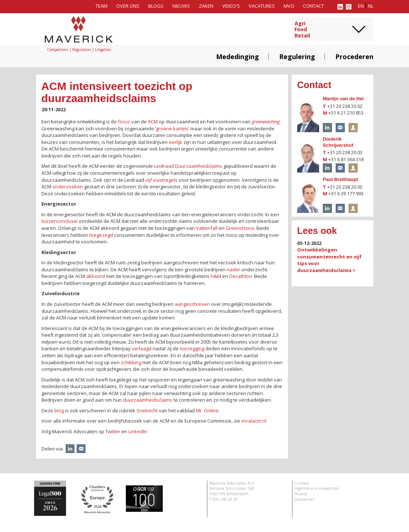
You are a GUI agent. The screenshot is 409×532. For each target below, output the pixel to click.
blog (59, 410)
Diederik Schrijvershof (338, 142)
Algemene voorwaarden (317, 488)
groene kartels (172, 129)
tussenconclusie (60, 221)
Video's (231, 6)
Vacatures (262, 6)
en (361, 6)
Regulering (297, 57)
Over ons (128, 6)
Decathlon (241, 276)
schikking (131, 362)
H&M (216, 276)
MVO (289, 6)
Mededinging (238, 57)
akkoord (96, 276)
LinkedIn (138, 431)
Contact (313, 6)
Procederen (354, 57)
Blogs (156, 6)
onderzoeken (68, 187)
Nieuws (181, 6)
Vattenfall (207, 228)
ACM (153, 122)
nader (233, 269)
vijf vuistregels (161, 180)
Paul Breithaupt (340, 179)
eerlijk (176, 142)
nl (371, 6)
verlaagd (142, 348)
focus (124, 122)
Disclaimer (304, 499)
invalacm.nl (254, 421)
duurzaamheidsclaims (148, 400)
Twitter (113, 431)
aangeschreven (192, 304)
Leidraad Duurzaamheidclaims (188, 166)
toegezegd (101, 235)
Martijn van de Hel (343, 99)
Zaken (206, 6)
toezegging (192, 348)
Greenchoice (240, 228)
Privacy (301, 494)
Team (101, 6)
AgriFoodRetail (302, 30)
